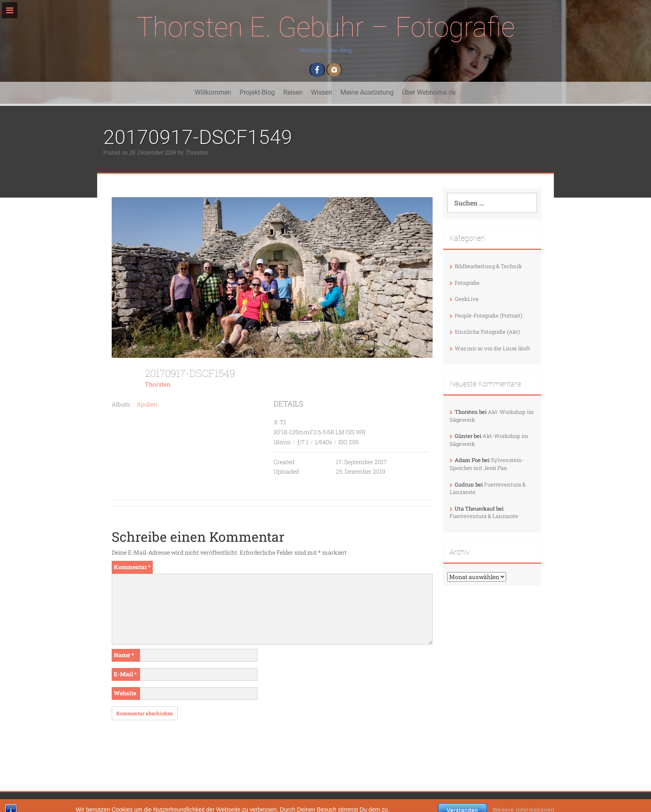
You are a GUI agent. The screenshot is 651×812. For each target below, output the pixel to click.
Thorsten (196, 152)
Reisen (293, 92)
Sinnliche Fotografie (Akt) (487, 332)
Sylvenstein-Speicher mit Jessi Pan (487, 464)
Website (125, 693)
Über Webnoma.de (429, 92)
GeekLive (467, 299)
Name (124, 655)
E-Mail (125, 674)
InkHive (308, 802)
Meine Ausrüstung (367, 92)
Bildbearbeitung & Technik (488, 266)
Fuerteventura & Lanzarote (484, 516)
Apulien (147, 404)
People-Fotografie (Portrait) (488, 316)
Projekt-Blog (257, 92)
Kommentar (132, 567)
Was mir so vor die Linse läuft (492, 348)
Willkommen (213, 92)
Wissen (322, 92)
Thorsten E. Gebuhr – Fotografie (326, 27)
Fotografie (467, 283)
